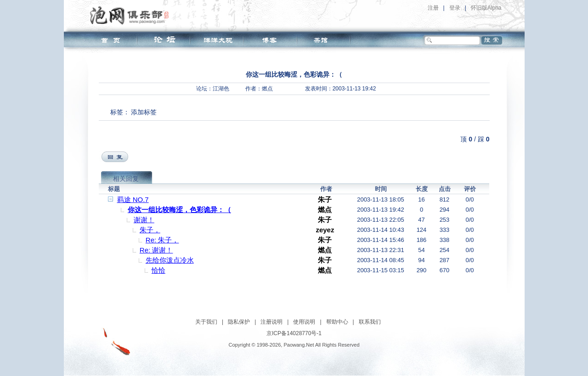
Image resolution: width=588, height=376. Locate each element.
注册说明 (271, 322)
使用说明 (304, 322)
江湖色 (221, 89)
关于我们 (206, 322)
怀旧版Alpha (486, 8)
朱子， (150, 230)
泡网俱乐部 (132, 15)
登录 (455, 8)
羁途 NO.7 (133, 199)
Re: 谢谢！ (156, 250)
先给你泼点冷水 (170, 260)
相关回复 (126, 179)
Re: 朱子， (162, 240)
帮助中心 (337, 322)
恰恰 (158, 270)
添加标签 (144, 112)
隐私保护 (239, 322)
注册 (433, 8)
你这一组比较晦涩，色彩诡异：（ (179, 210)
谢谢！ (144, 220)
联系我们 (370, 322)
